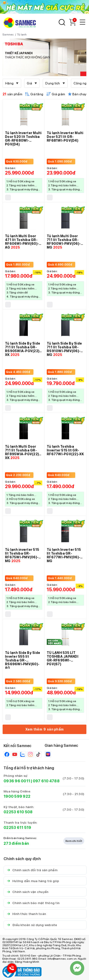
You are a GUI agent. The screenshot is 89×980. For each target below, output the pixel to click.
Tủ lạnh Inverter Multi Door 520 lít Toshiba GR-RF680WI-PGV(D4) (23, 139)
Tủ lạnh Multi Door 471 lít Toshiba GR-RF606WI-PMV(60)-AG (22, 242)
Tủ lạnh (22, 35)
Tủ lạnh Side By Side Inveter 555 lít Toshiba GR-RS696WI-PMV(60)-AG (23, 660)
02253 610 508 (18, 812)
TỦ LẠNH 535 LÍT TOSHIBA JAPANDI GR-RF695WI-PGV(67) (63, 658)
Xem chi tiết (74, 841)
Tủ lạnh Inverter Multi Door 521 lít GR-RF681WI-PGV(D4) (65, 137)
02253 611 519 (17, 828)
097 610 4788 (46, 781)
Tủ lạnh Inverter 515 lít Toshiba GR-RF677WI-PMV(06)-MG (64, 555)
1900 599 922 (17, 796)
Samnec (8, 35)
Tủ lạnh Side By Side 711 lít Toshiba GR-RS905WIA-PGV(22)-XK (23, 349)
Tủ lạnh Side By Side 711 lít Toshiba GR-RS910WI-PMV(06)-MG (64, 349)
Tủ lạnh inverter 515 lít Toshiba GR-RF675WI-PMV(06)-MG (22, 555)
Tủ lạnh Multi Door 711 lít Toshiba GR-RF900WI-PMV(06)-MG (64, 242)
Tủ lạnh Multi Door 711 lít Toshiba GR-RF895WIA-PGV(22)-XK (23, 452)
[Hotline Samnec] (11, 969)
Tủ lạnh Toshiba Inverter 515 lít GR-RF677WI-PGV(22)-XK (65, 450)
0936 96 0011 (17, 781)
